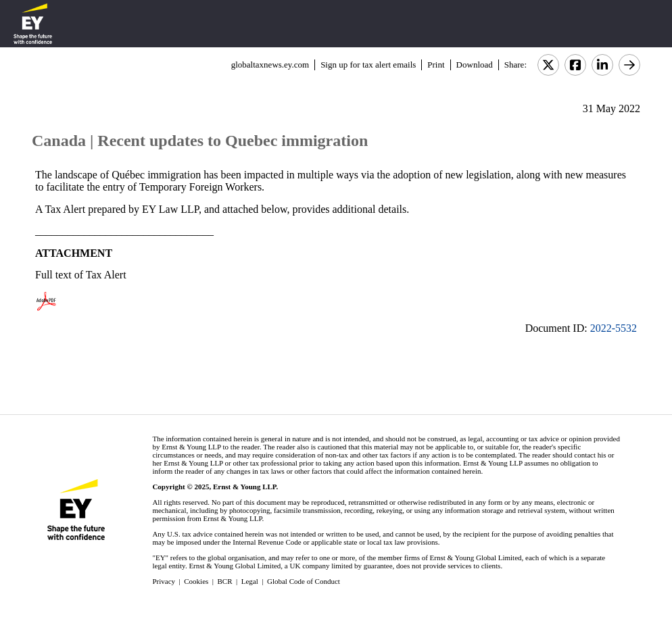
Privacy (164, 581)
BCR (225, 581)
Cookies (196, 581)
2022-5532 (614, 328)
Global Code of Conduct (304, 581)
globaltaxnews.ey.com (270, 65)
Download (475, 65)
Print (436, 65)
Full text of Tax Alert (81, 275)
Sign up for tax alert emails (368, 65)
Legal (250, 581)
